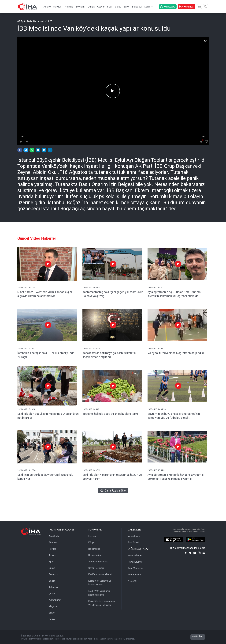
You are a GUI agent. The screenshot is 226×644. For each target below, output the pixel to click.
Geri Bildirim (198, 636)
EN (199, 7)
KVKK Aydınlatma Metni (100, 574)
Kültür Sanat (55, 600)
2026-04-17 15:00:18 (26, 409)
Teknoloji (53, 587)
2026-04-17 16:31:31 (157, 288)
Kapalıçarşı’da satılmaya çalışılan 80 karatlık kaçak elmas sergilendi (109, 355)
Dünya (91, 7)
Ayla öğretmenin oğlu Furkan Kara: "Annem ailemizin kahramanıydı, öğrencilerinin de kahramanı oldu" (174, 294)
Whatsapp (168, 7)
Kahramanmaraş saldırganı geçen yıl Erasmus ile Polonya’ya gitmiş (113, 294)
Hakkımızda (94, 549)
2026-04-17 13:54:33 (157, 470)
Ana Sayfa (54, 536)
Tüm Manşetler (136, 568)
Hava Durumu (135, 562)
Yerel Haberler (135, 555)
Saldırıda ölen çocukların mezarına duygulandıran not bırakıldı (48, 416)
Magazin (53, 606)
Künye (91, 542)
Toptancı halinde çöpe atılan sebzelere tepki (110, 414)
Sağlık (52, 581)
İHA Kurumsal (187, 7)
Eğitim (52, 613)
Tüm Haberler (135, 575)
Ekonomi (80, 7)
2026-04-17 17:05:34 (91, 288)
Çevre (52, 594)
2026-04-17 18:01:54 (26, 288)
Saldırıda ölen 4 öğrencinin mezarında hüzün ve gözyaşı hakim (112, 477)
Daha (147, 7)
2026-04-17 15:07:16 (91, 349)
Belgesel (137, 7)
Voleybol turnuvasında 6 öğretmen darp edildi (176, 353)
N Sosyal (132, 581)
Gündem (58, 7)
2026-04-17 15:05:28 (157, 349)
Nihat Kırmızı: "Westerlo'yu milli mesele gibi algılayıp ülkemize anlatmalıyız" (45, 294)
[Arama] (206, 7)
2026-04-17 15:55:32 (26, 349)
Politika (69, 7)
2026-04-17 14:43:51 (91, 409)
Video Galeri (134, 536)
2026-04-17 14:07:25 (91, 470)
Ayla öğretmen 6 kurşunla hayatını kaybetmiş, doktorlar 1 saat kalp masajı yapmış (176, 477)
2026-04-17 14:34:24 (157, 409)
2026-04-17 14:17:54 (26, 470)
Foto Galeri (133, 542)
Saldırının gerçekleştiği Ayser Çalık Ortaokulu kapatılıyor (45, 477)
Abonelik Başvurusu (98, 562)
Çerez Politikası (96, 568)
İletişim (92, 536)
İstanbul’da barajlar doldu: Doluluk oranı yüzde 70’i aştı (46, 355)
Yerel (127, 7)
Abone (47, 7)
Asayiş (101, 7)
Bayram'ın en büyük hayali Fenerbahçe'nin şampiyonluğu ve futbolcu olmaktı (174, 416)
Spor (110, 7)
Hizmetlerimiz (95, 555)
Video (118, 7)
